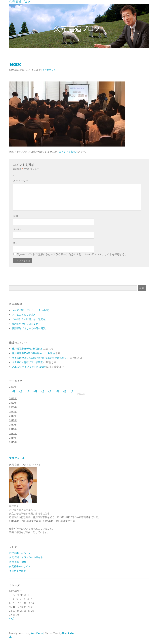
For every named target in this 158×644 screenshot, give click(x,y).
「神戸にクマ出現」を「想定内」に (31, 319)
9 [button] (101, 51)
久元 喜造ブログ (20, 2)
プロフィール (17, 458)
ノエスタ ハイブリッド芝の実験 (29, 367)
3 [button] (68, 51)
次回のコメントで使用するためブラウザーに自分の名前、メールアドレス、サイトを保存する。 (72, 254)
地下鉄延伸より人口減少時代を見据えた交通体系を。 (40, 358)
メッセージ (20, 181)
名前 (15, 216)
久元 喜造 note (18, 562)
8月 (21, 391)
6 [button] (84, 51)
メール (17, 229)
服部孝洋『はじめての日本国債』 (30, 328)
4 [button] (74, 51)
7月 (28, 391)
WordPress (37, 633)
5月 (43, 391)
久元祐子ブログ (17, 571)
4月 (50, 391)
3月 (57, 391)
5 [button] (79, 51)
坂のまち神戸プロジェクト (26, 324)
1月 (72, 391)
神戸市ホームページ (20, 553)
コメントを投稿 (67, 152)
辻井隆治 (50, 353)
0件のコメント (51, 70)
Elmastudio (68, 633)
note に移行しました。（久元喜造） (31, 310)
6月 (35, 391)
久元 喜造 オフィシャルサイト (26, 557)
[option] (79, 26)
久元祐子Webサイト (20, 566)
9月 (13, 391)
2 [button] (63, 51)
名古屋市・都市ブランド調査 (27, 362)
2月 (65, 391)
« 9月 (12, 619)
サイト (17, 243)
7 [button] (90, 51)
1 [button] (57, 51)
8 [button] (95, 51)
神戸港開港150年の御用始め (27, 349)
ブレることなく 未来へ (24, 315)
